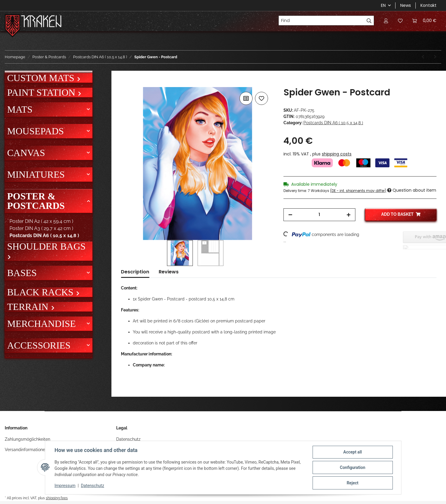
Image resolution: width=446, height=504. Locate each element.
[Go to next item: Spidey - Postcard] (435, 57)
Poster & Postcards (36, 201)
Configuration (353, 467)
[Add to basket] (126, 84)
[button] (386, 21)
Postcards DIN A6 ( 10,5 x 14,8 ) (333, 123)
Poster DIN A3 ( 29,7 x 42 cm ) (41, 228)
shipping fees (57, 498)
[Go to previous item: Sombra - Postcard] (423, 57)
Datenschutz (128, 439)
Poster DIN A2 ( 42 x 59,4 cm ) (41, 221)
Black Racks (41, 292)
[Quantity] (319, 215)
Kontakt (428, 5)
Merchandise (41, 324)
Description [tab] (135, 272)
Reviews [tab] (169, 272)
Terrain (29, 307)
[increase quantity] (349, 215)
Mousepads (36, 131)
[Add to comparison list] (246, 98)
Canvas (26, 153)
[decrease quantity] (290, 215)
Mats (20, 109)
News (406, 5)
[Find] (322, 21)
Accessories (39, 345)
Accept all (352, 452)
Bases (22, 273)
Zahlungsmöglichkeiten (27, 439)
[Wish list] (400, 21)
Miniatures (36, 174)
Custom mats (42, 78)
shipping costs (337, 154)
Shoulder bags (46, 247)
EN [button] (383, 5)
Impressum (65, 486)
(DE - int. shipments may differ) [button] (358, 191)
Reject (353, 483)
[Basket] (424, 21)
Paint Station (42, 92)
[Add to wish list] (261, 98)
